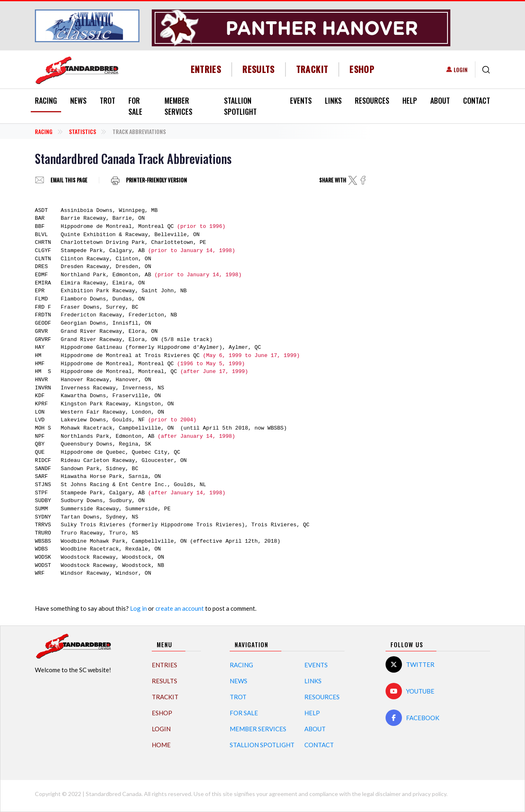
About (440, 100)
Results (259, 69)
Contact (477, 100)
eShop (362, 69)
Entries (206, 69)
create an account (180, 608)
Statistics (82, 131)
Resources (372, 100)
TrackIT (312, 69)
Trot (107, 100)
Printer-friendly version (156, 180)
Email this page (69, 180)
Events (301, 100)
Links (333, 100)
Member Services (178, 106)
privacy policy (429, 794)
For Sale (135, 106)
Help (410, 100)
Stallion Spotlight (240, 106)
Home (161, 745)
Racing (46, 100)
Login (461, 69)
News (78, 100)
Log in (138, 608)
